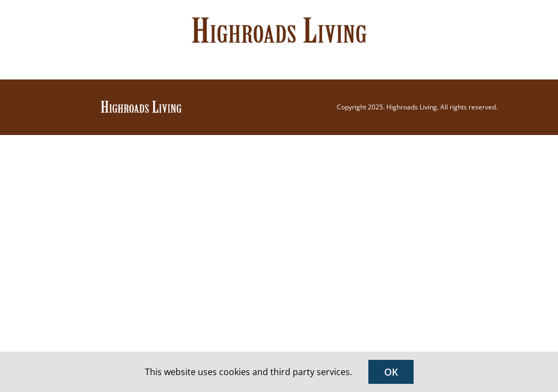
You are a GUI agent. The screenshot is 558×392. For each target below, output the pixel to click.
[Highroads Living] (141, 104)
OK (391, 372)
